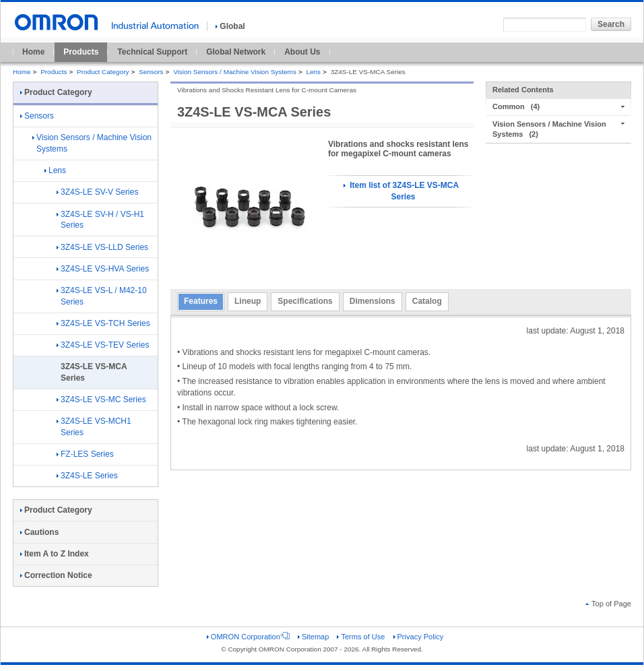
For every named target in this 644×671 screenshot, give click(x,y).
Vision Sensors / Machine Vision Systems (235, 72)
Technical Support (152, 52)
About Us (302, 52)
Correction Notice (56, 575)
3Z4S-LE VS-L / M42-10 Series (102, 296)
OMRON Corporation (248, 637)
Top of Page (608, 604)
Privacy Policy (419, 637)
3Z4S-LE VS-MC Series (101, 400)
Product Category (103, 72)
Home (33, 52)
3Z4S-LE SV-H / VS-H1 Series (100, 220)
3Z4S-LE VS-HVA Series (103, 269)
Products (81, 52)
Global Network (236, 52)
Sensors (151, 72)
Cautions (39, 532)
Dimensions (373, 301)
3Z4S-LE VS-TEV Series (103, 345)
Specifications (305, 301)
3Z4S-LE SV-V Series (97, 192)
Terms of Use (361, 637)
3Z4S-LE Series (87, 476)
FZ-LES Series (85, 454)
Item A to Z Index (55, 554)
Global (230, 26)
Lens (313, 72)
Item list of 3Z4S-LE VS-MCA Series (401, 191)
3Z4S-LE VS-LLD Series (102, 247)
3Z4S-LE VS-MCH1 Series (94, 427)
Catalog (427, 301)
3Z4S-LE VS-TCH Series (103, 323)
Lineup (248, 301)
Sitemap (313, 637)
